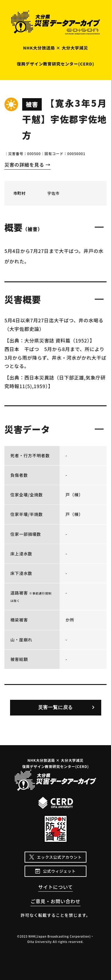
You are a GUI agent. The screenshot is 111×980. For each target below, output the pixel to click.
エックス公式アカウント (59, 857)
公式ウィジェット (59, 871)
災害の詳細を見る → (28, 165)
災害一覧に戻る (56, 707)
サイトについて (55, 887)
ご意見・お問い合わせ (55, 901)
